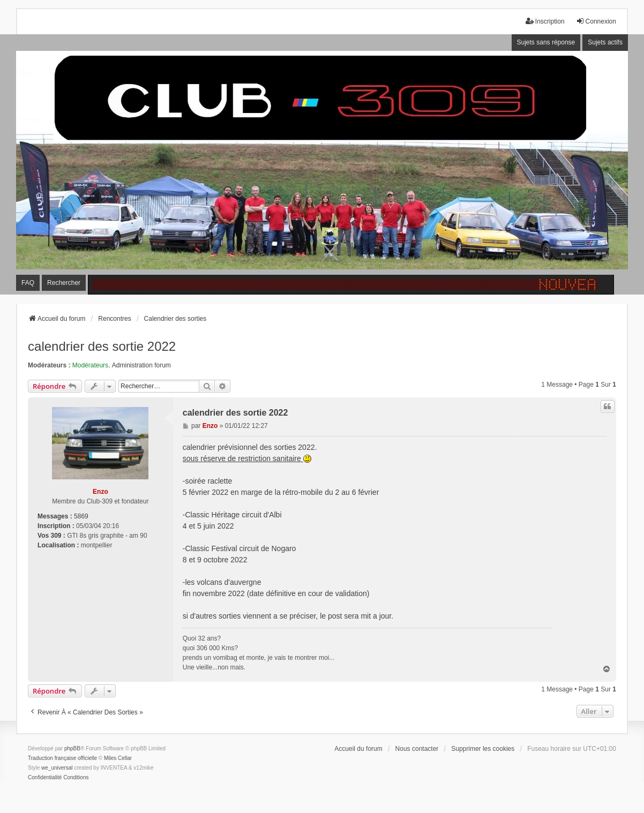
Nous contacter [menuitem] (417, 749)
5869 (81, 516)
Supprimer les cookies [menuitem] (483, 749)
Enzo (100, 492)
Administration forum (141, 365)
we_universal (57, 768)
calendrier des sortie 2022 (102, 346)
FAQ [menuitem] (28, 283)
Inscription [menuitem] (545, 21)
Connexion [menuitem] (596, 21)
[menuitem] (45, 778)
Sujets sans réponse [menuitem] (546, 42)
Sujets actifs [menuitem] (605, 42)
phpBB (72, 748)
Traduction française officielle (62, 758)
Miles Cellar (118, 758)
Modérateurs (90, 365)
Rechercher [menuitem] (64, 283)
